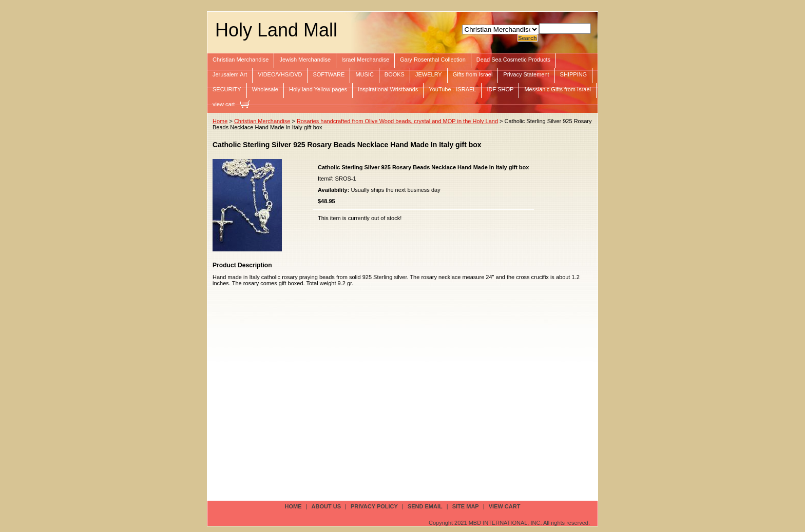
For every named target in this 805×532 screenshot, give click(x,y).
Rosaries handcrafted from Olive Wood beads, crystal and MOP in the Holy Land (397, 121)
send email (425, 506)
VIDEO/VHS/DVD (280, 74)
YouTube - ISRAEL (452, 89)
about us (326, 506)
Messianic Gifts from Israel (558, 89)
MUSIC (364, 74)
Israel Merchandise (365, 60)
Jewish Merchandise (305, 60)
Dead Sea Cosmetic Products (513, 60)
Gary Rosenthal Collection (433, 60)
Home (220, 121)
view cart (224, 104)
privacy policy (374, 506)
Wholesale (265, 89)
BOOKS (395, 74)
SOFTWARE (329, 74)
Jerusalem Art (230, 74)
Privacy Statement (526, 74)
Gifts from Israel (473, 74)
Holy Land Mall (276, 30)
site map (466, 506)
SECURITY (227, 89)
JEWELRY (429, 74)
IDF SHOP (500, 89)
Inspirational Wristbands (388, 89)
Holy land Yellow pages (318, 89)
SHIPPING (574, 74)
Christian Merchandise (241, 60)
